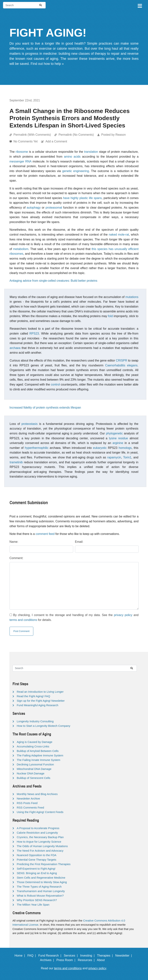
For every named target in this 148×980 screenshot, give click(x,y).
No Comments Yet (26, 141)
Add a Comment (56, 141)
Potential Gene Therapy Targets (37, 860)
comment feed (45, 534)
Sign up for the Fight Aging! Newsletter (41, 701)
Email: (79, 542)
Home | (20, 956)
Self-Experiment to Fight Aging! (36, 869)
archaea (15, 348)
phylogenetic (114, 433)
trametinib (16, 462)
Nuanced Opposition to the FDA (37, 855)
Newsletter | (124, 956)
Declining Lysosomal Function (35, 764)
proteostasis (30, 424)
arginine (118, 443)
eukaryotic (100, 448)
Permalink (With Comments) (32, 135)
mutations (132, 297)
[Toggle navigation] (140, 5)
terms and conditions (23, 620)
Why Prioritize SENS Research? (37, 900)
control (55, 384)
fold (110, 316)
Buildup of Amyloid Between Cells (38, 751)
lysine (113, 438)
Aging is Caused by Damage (35, 742)
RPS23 (34, 334)
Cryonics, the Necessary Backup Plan (40, 837)
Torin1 (127, 457)
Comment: (16, 558)
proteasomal (54, 208)
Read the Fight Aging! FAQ (33, 696)
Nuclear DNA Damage (31, 773)
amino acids (72, 157)
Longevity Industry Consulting (35, 721)
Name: (14, 542)
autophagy (34, 208)
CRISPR (121, 360)
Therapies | (106, 956)
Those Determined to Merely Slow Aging (42, 882)
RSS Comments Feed (30, 807)
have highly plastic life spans (82, 198)
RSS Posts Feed (27, 803)
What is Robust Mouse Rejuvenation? (40, 896)
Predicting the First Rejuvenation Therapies (44, 864)
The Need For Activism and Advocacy (40, 851)
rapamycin (114, 457)
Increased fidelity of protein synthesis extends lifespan (45, 408)
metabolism (21, 249)
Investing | (88, 956)
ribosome (22, 152)
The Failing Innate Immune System (39, 760)
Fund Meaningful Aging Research (38, 705)
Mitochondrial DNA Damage (34, 769)
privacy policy (123, 615)
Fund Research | (51, 956)
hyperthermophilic (37, 448)
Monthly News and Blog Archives (37, 794)
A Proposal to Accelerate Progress (38, 828)
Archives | (48, 960)
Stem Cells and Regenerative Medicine (41, 878)
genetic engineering (76, 171)
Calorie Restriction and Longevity (37, 833)
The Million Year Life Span (33, 905)
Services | (72, 956)
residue (123, 438)
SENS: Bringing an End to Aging (37, 873)
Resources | (87, 960)
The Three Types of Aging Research (39, 887)
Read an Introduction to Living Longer (40, 692)
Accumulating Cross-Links (33, 746)
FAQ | (32, 956)
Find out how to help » (47, 64)
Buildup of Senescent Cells (34, 778)
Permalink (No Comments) (76, 135)
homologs (125, 448)
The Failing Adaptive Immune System (40, 755)
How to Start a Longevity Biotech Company (44, 726)
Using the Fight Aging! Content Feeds (40, 812)
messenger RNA (21, 161)
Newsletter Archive (28, 798)
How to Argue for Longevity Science (39, 842)
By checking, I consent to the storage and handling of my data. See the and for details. (74, 617)
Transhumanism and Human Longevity (41, 891)
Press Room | (67, 960)
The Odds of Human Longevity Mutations (42, 846)
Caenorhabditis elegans (121, 365)
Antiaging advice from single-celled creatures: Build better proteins (54, 281)
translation (91, 152)
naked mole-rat (119, 235)
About (103, 960)
